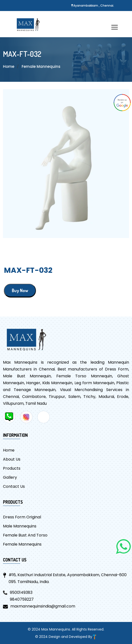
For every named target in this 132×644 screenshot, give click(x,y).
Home (9, 66)
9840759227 (22, 599)
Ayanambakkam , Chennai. (94, 6)
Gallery (10, 477)
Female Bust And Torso (25, 535)
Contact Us (14, 486)
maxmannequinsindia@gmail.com (43, 606)
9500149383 (21, 592)
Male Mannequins (20, 526)
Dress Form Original (22, 517)
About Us (12, 459)
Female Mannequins (42, 66)
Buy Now (20, 290)
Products (12, 468)
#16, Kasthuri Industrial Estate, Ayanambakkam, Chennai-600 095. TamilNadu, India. (68, 578)
